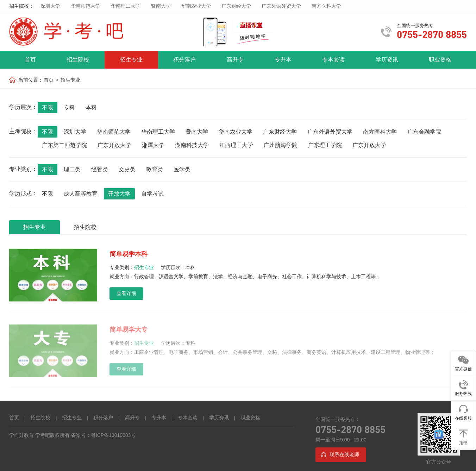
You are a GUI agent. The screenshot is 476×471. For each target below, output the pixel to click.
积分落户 (184, 60)
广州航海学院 (281, 145)
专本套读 (333, 60)
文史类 (127, 169)
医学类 (182, 169)
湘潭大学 (153, 145)
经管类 (100, 169)
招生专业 (131, 60)
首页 (30, 60)
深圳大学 (50, 6)
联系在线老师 (344, 455)
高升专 (235, 60)
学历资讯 (387, 60)
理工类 (72, 169)
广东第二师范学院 (64, 145)
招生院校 (78, 60)
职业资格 (440, 60)
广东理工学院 (325, 145)
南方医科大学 (326, 6)
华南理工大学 (126, 6)
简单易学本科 (129, 254)
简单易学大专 (129, 331)
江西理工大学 (236, 145)
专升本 (283, 60)
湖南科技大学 (192, 145)
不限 (48, 107)
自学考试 (152, 194)
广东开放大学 (114, 145)
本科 (91, 107)
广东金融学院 (424, 132)
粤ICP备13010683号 (113, 436)
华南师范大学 (86, 6)
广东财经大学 (236, 6)
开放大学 (119, 194)
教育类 (155, 169)
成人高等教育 (81, 194)
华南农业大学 (196, 6)
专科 (69, 107)
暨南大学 (161, 6)
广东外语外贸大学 (281, 6)
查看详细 (126, 293)
